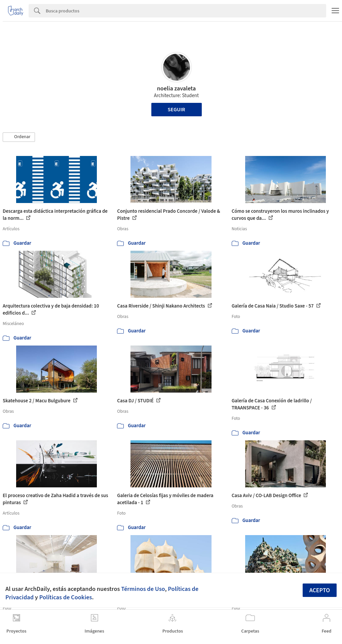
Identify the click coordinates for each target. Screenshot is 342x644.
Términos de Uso (143, 589)
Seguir (177, 110)
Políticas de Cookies (66, 597)
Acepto (320, 590)
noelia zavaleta (177, 89)
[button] (19, 137)
